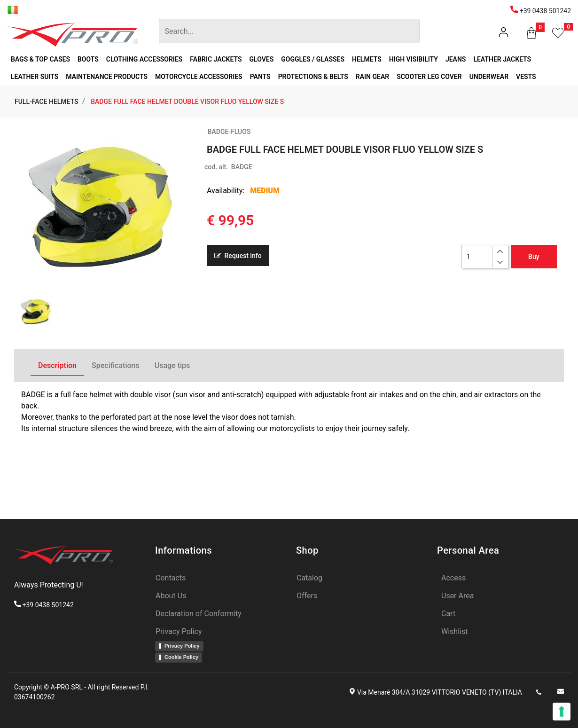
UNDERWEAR (489, 77)
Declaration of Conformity (199, 614)
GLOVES (262, 59)
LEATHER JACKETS (502, 59)
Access (453, 578)
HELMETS (367, 59)
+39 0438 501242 (541, 11)
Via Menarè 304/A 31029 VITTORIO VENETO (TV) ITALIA (440, 692)
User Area (457, 596)
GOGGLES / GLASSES (313, 59)
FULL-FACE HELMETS (47, 102)
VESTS (526, 77)
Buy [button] (534, 257)
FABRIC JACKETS (216, 59)
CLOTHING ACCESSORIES (144, 59)
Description (57, 365)
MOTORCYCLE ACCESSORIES (199, 77)
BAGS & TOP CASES (40, 59)
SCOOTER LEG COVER (429, 77)
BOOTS (88, 59)
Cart (448, 614)
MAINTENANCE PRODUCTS (107, 77)
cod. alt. (216, 167)
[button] (531, 35)
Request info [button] (238, 256)
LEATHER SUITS (35, 77)
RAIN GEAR (372, 77)
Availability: (226, 191)
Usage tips (172, 365)
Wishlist (454, 631)
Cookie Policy (181, 657)
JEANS (456, 59)
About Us (171, 596)
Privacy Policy (179, 631)
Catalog (309, 578)
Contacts (171, 578)
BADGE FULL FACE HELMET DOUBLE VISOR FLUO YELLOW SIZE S (187, 102)
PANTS (260, 77)
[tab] (57, 366)
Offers (307, 596)
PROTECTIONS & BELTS (313, 77)
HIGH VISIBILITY (414, 59)
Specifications (116, 365)
